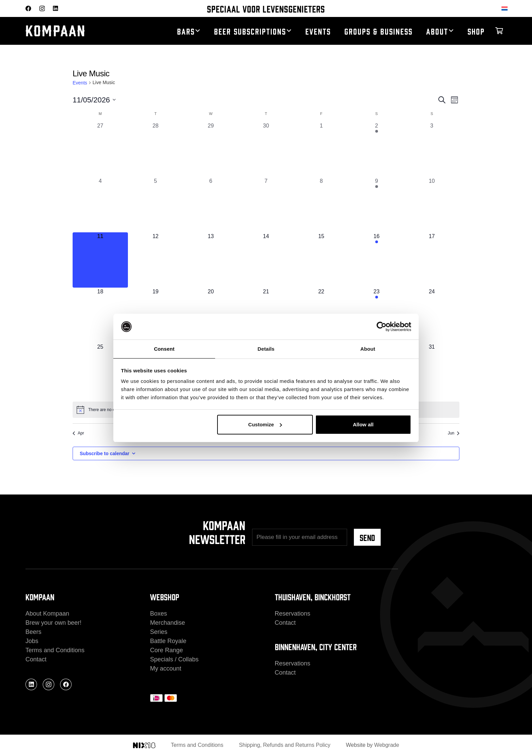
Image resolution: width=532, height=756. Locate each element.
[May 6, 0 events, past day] (211, 205)
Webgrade (387, 745)
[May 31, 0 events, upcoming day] (432, 371)
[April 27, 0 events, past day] (100, 149)
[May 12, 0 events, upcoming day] (156, 260)
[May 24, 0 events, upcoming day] (432, 315)
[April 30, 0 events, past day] (266, 149)
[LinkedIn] (55, 8)
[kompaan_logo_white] (80, 31)
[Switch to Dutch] (506, 8)
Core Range (166, 650)
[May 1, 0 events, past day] (321, 149)
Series (159, 632)
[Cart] (499, 31)
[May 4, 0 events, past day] (100, 205)
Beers (33, 632)
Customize (265, 425)
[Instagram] (42, 9)
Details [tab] (266, 348)
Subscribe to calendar (104, 453)
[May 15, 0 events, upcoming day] (321, 260)
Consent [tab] (164, 348)
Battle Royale (168, 641)
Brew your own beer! (53, 623)
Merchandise (167, 623)
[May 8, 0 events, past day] (321, 205)
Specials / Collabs (174, 659)
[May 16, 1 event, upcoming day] (376, 260)
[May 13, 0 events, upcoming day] (211, 260)
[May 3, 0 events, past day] (432, 149)
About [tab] (368, 348)
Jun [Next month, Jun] (454, 433)
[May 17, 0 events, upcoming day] (432, 260)
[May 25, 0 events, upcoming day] (100, 371)
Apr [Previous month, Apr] (78, 433)
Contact (36, 659)
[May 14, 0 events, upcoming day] (266, 260)
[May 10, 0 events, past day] (432, 205)
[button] (198, 31)
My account (166, 668)
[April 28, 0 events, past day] (156, 149)
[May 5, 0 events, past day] (156, 205)
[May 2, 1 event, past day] (376, 149)
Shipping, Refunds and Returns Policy (285, 745)
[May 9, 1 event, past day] (376, 205)
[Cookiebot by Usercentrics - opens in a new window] (382, 326)
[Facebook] (28, 8)
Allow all (363, 425)
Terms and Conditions (55, 650)
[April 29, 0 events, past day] (211, 149)
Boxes (158, 614)
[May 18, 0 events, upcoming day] (100, 315)
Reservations (293, 614)
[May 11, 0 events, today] (100, 260)
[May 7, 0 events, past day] (266, 205)
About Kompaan (47, 614)
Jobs (32, 641)
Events (80, 83)
